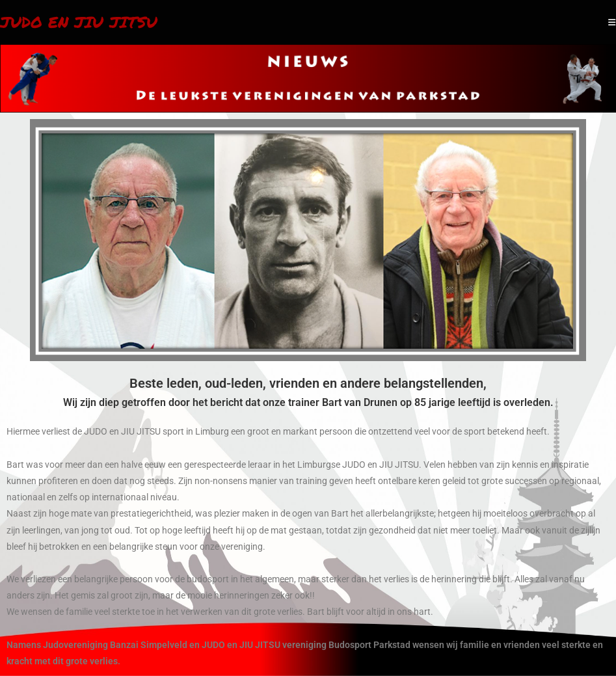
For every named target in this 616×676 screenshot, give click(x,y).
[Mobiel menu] (612, 22)
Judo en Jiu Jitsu (79, 22)
